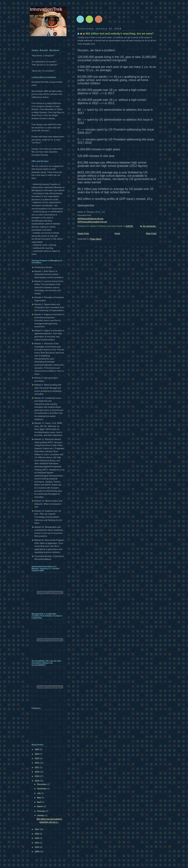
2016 (37, 834)
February (41, 811)
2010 (37, 847)
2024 (37, 754)
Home (117, 233)
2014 (37, 843)
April (39, 802)
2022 (37, 763)
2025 (37, 749)
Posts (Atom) (96, 239)
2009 (37, 852)
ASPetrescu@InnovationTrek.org (92, 222)
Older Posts (151, 233)
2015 (37, 838)
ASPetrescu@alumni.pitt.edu (90, 219)
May (39, 798)
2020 (37, 772)
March (40, 806)
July (39, 793)
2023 (37, 758)
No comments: (150, 226)
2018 (37, 781)
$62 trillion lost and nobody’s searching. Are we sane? (120, 34)
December (42, 784)
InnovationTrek (46, 9)
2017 (37, 829)
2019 (37, 776)
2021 (37, 767)
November (42, 789)
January (41, 815)
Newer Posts (83, 233)
